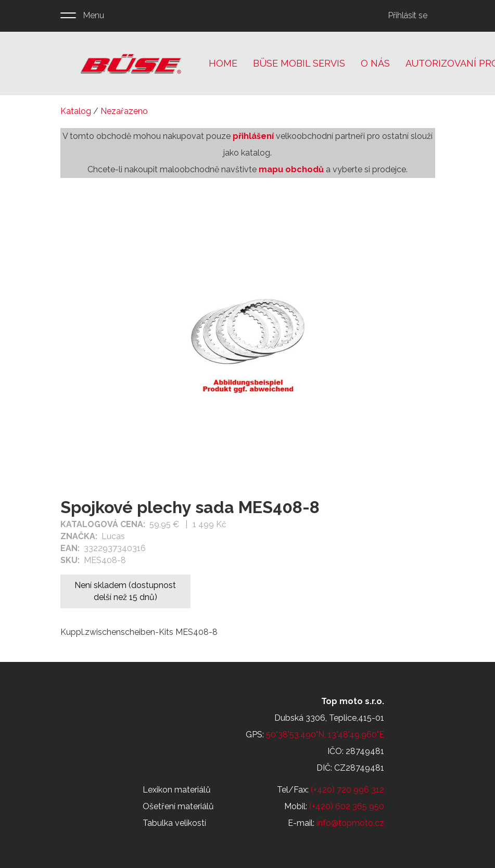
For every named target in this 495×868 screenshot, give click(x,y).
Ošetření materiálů (178, 806)
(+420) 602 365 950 (347, 806)
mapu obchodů (291, 169)
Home (223, 63)
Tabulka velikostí (174, 823)
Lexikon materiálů (177, 790)
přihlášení (253, 136)
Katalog (76, 111)
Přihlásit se (408, 15)
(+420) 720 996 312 (347, 790)
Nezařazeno (124, 111)
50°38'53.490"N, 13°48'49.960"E (325, 735)
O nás (375, 63)
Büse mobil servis (299, 63)
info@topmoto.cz (350, 823)
